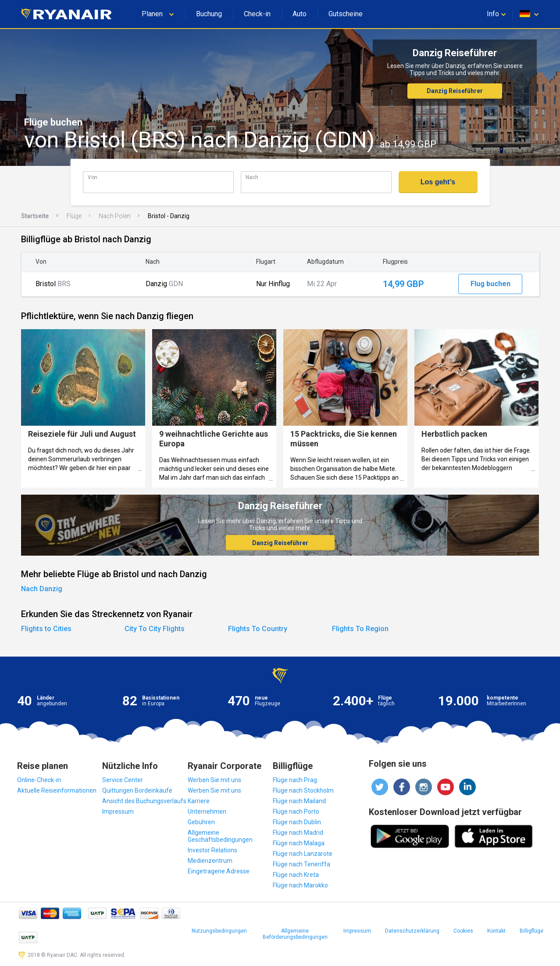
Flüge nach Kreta (296, 875)
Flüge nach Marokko (300, 885)
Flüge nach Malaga (299, 843)
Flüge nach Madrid (298, 833)
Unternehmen (207, 812)
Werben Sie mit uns (214, 780)
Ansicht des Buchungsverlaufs (144, 801)
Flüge (74, 216)
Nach (252, 177)
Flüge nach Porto (296, 812)
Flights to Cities (46, 629)
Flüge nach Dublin (297, 822)
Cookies (463, 931)
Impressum (118, 812)
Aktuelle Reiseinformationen (57, 790)
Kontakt (496, 931)
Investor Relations (212, 850)
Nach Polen (115, 216)
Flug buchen (490, 284)
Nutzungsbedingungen (219, 931)
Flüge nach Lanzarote (303, 854)
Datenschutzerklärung (412, 931)
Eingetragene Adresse (219, 871)
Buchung (209, 14)
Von (93, 177)
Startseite (35, 216)
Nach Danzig (42, 589)
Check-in (257, 14)
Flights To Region (360, 629)
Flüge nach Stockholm (303, 790)
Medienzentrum (210, 861)
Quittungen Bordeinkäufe (137, 790)
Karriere (199, 801)
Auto (300, 14)
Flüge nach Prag (295, 780)
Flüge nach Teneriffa (301, 864)
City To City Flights (155, 629)
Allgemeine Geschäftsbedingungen (220, 836)
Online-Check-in (39, 780)
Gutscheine (346, 14)
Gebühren (201, 822)
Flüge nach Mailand (299, 801)
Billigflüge (531, 931)
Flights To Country (258, 629)
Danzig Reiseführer (455, 91)
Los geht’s (438, 182)
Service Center (123, 780)
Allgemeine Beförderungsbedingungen (295, 934)
